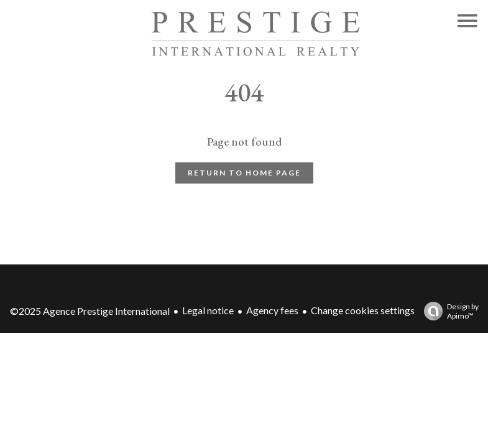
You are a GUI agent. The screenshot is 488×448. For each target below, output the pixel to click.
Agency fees (272, 310)
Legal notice (208, 310)
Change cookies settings (363, 310)
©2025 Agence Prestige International (90, 311)
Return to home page (244, 173)
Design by (448, 311)
